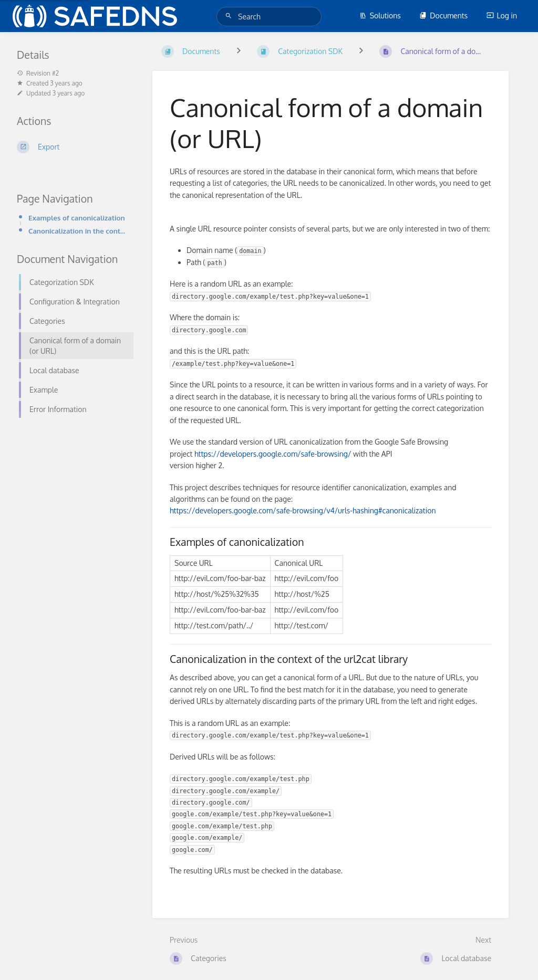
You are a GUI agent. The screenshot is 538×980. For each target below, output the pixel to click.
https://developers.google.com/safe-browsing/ (273, 454)
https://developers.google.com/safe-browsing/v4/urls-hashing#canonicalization (303, 510)
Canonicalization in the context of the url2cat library (78, 231)
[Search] (230, 16)
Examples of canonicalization (77, 218)
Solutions (380, 15)
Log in (502, 15)
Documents (443, 15)
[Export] (72, 147)
